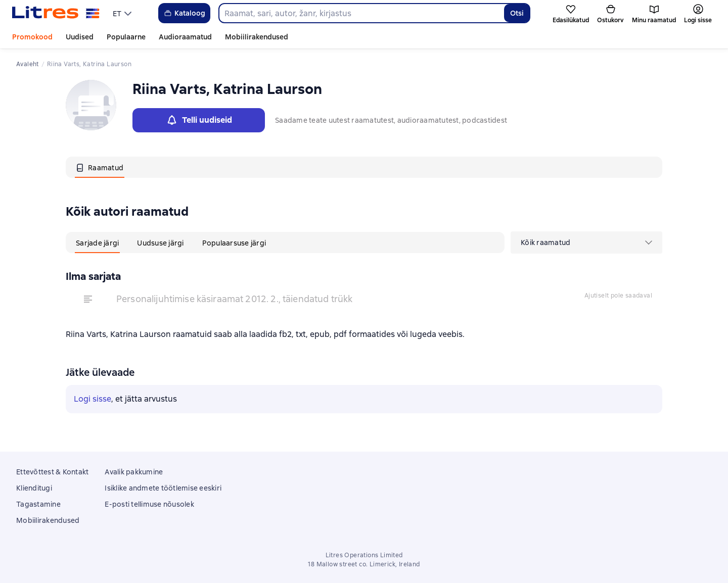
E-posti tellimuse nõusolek (149, 504)
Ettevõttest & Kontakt (52, 472)
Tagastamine (38, 504)
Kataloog (184, 13)
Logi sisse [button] (93, 399)
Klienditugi (34, 488)
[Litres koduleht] (56, 13)
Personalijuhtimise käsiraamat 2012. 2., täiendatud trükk (234, 299)
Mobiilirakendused (257, 37)
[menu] (123, 13)
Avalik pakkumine (134, 472)
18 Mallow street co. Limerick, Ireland (364, 564)
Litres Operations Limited (364, 555)
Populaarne (126, 37)
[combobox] (361, 13)
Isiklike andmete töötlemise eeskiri (163, 488)
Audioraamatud (185, 37)
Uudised (80, 37)
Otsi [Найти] (517, 13)
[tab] (100, 167)
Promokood (32, 37)
